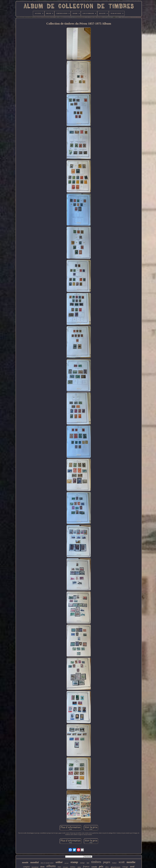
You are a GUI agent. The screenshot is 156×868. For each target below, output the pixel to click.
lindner (114, 863)
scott (122, 862)
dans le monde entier (47, 863)
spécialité (66, 863)
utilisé (59, 862)
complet (26, 867)
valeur (79, 867)
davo (107, 867)
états (59, 867)
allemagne (65, 867)
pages (107, 862)
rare (88, 863)
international (35, 867)
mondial (35, 862)
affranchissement (115, 867)
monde (25, 862)
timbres (96, 862)
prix (101, 866)
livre (42, 867)
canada (94, 867)
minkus (73, 867)
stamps (82, 863)
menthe (131, 862)
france (86, 866)
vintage (125, 867)
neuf (132, 867)
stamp (74, 862)
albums (51, 866)
